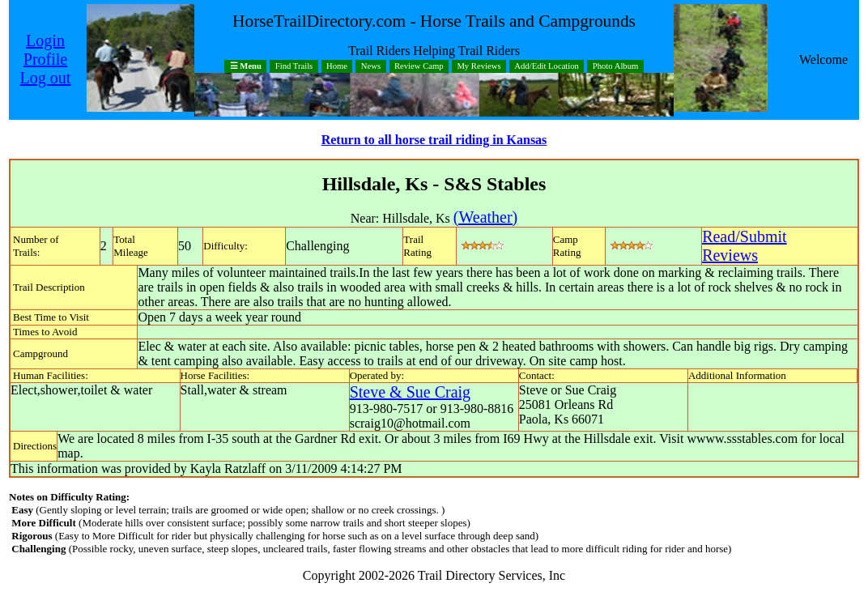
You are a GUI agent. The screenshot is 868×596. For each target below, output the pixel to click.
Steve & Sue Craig (410, 392)
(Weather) (485, 217)
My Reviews (479, 67)
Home (337, 67)
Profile (45, 59)
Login (45, 40)
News (371, 67)
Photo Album (616, 67)
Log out (46, 78)
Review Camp (419, 67)
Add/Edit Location (547, 67)
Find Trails (294, 67)
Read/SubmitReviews (744, 246)
